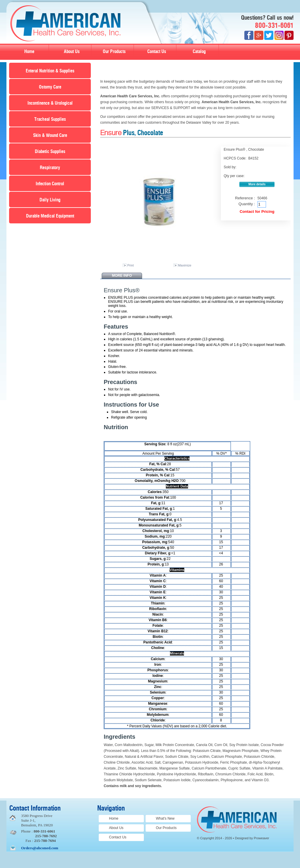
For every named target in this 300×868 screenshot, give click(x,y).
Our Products (114, 52)
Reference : (245, 198)
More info (122, 276)
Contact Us (157, 52)
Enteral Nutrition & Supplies (50, 71)
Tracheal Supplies (50, 119)
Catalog (199, 52)
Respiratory (50, 168)
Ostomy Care (50, 87)
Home (29, 52)
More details (257, 184)
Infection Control (50, 184)
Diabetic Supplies (50, 152)
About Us (72, 52)
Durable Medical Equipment (50, 216)
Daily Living (50, 200)
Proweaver (261, 838)
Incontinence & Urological (50, 103)
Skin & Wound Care (50, 135)
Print (130, 265)
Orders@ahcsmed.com (40, 848)
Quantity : (247, 204)
